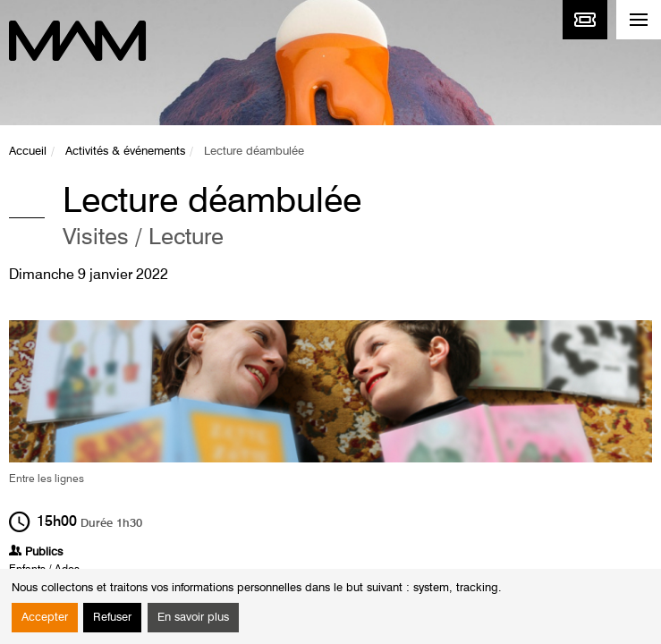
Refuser (112, 618)
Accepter (45, 618)
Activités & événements (125, 152)
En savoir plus (193, 618)
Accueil (28, 152)
